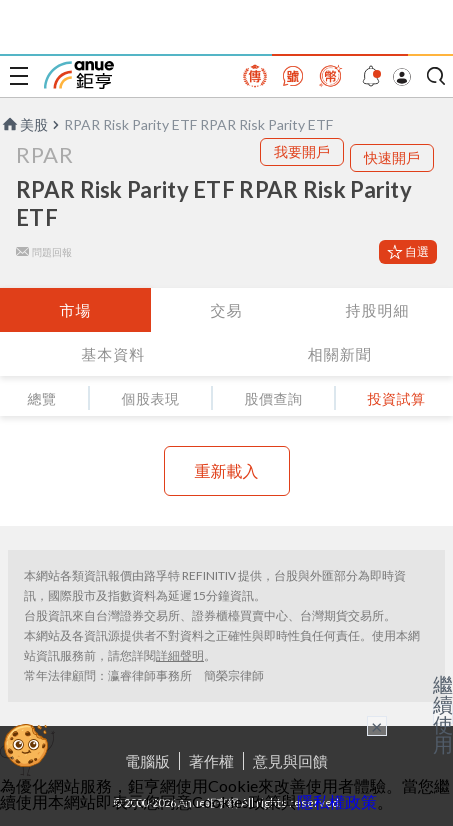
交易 (226, 310)
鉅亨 (79, 75)
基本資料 (113, 354)
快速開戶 (392, 157)
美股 (24, 124)
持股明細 (377, 310)
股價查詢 (274, 398)
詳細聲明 (180, 655)
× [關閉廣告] (377, 726)
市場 (75, 310)
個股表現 (151, 398)
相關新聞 (340, 354)
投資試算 (397, 398)
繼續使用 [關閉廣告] (443, 714)
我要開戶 (302, 151)
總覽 (42, 398)
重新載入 (227, 470)
